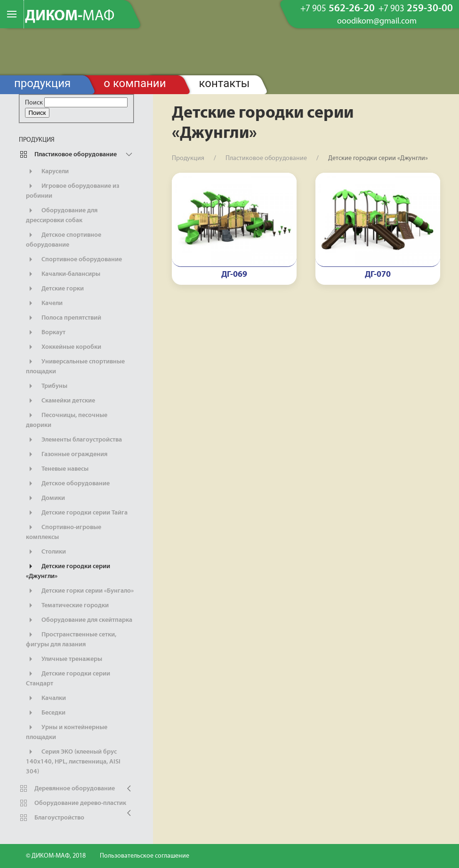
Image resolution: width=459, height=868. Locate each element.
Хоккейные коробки (64, 347)
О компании (135, 83)
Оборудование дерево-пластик (72, 803)
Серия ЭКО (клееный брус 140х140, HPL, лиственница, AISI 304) (73, 761)
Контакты (225, 83)
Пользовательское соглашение (145, 856)
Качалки (46, 698)
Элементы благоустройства (74, 440)
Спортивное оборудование (74, 259)
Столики (46, 552)
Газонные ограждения (67, 454)
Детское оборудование (68, 483)
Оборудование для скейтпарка (79, 620)
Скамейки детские (60, 401)
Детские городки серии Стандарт (68, 678)
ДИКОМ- (70, 16)
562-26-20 (338, 9)
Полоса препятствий (64, 318)
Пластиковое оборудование (68, 154)
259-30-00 (416, 9)
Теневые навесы (57, 469)
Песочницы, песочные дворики (67, 419)
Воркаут (46, 332)
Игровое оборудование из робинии (72, 190)
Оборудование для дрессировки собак (62, 215)
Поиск (34, 103)
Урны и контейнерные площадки (67, 731)
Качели (44, 303)
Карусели (47, 171)
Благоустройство (52, 818)
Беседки (46, 713)
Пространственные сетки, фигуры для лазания (71, 639)
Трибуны (47, 386)
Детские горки (55, 289)
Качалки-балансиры (63, 274)
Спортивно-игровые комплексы (64, 531)
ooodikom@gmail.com (377, 22)
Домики (45, 498)
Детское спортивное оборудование (64, 239)
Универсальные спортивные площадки (75, 366)
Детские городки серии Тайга (77, 513)
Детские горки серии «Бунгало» (80, 591)
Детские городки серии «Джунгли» (68, 571)
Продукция (42, 83)
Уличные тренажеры (64, 659)
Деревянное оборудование (67, 788)
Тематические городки (67, 605)
